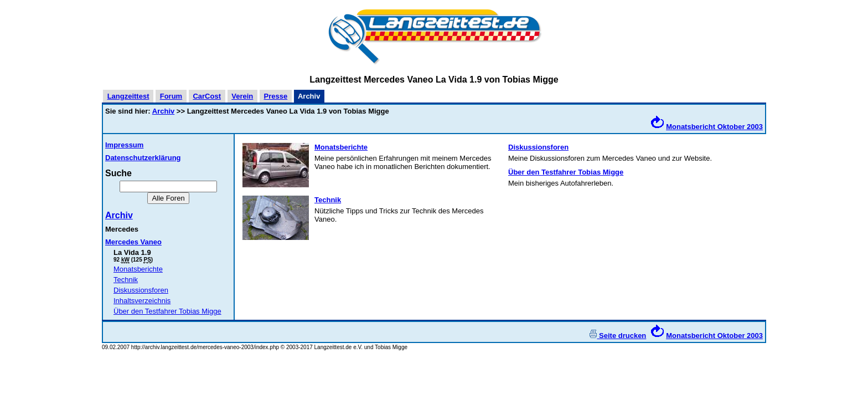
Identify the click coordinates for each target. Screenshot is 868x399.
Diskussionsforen (141, 290)
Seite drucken (618, 336)
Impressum (124, 145)
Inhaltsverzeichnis (142, 301)
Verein (242, 96)
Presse (276, 96)
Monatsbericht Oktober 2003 (714, 127)
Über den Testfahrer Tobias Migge (167, 311)
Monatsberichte (138, 269)
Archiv (163, 111)
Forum (171, 96)
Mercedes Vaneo (133, 242)
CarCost (207, 96)
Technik (126, 280)
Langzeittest (128, 96)
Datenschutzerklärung (143, 158)
